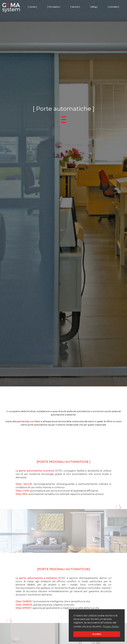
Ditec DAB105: (24, 601)
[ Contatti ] (113, 7)
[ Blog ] (94, 7)
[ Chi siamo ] (54, 7)
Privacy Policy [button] (111, 627)
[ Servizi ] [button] (75, 7)
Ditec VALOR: (24, 484)
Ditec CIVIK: (23, 491)
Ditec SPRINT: (24, 608)
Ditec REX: (22, 494)
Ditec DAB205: (24, 605)
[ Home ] (32, 7)
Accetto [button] (97, 634)
